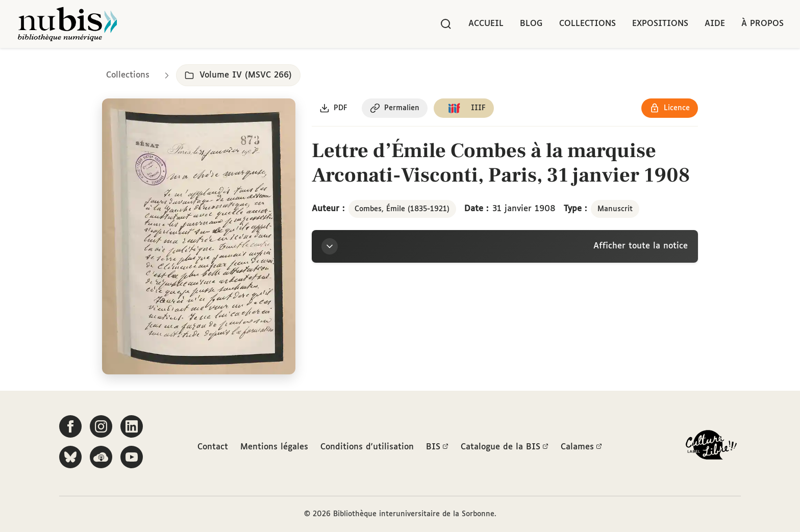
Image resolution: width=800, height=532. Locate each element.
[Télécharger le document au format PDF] (334, 109)
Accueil (486, 24)
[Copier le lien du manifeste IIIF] (465, 109)
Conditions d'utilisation (367, 447)
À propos (762, 24)
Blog (531, 24)
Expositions (660, 24)
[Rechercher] (446, 24)
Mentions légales (274, 447)
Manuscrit (615, 209)
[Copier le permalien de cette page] (395, 109)
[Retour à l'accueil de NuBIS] (67, 24)
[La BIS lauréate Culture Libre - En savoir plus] (711, 448)
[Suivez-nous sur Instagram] (101, 427)
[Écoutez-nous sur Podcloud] (101, 458)
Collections (587, 24)
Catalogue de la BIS (505, 447)
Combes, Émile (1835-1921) (402, 209)
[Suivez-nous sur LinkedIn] (132, 427)
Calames (581, 447)
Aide (715, 24)
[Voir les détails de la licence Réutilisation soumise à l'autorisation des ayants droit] (670, 109)
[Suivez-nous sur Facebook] (70, 427)
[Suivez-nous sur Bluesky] (70, 458)
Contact (213, 447)
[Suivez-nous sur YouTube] (132, 458)
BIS (437, 447)
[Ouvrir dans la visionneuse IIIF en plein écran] (199, 237)
